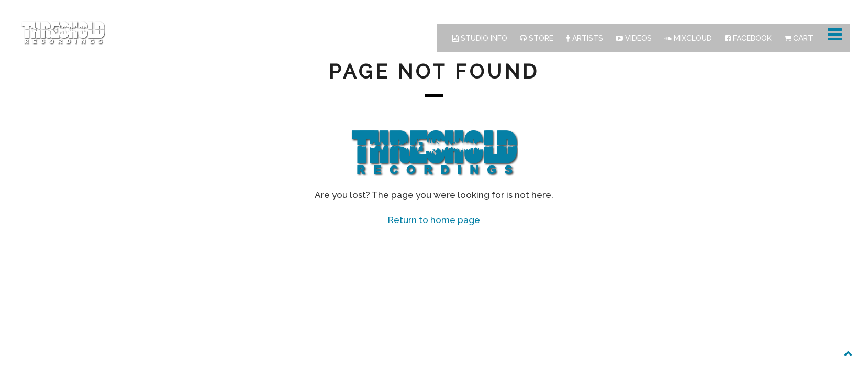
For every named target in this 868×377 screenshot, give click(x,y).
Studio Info (480, 38)
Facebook (748, 38)
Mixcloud (688, 38)
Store (537, 38)
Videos (634, 38)
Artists (585, 38)
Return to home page (434, 220)
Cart (799, 38)
